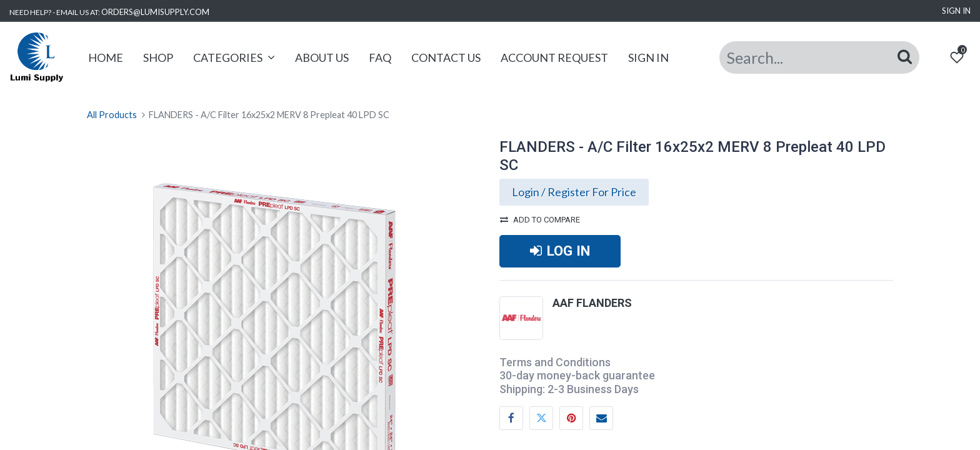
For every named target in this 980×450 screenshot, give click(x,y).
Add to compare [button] (540, 220)
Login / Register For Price (574, 192)
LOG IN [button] (560, 251)
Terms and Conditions (555, 362)
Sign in (956, 11)
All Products (112, 115)
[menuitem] (106, 58)
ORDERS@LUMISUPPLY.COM (155, 12)
